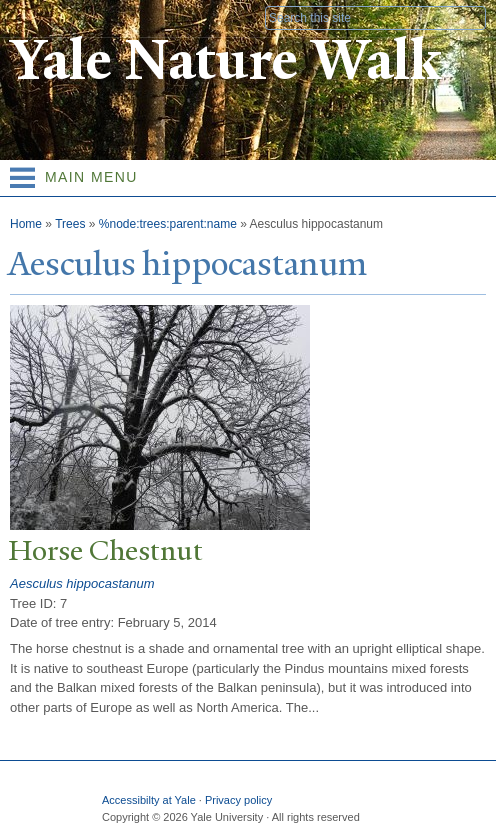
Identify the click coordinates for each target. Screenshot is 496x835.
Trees (70, 224)
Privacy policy (238, 800)
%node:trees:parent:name (168, 224)
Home (26, 224)
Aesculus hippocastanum (82, 583)
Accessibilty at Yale (149, 800)
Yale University (33, 17)
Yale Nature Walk (225, 60)
